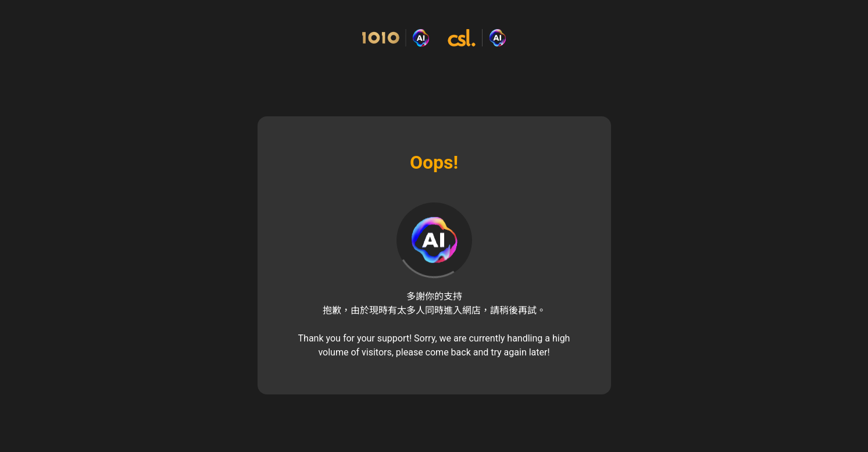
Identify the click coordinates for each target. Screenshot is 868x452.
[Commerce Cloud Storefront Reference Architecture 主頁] (434, 38)
